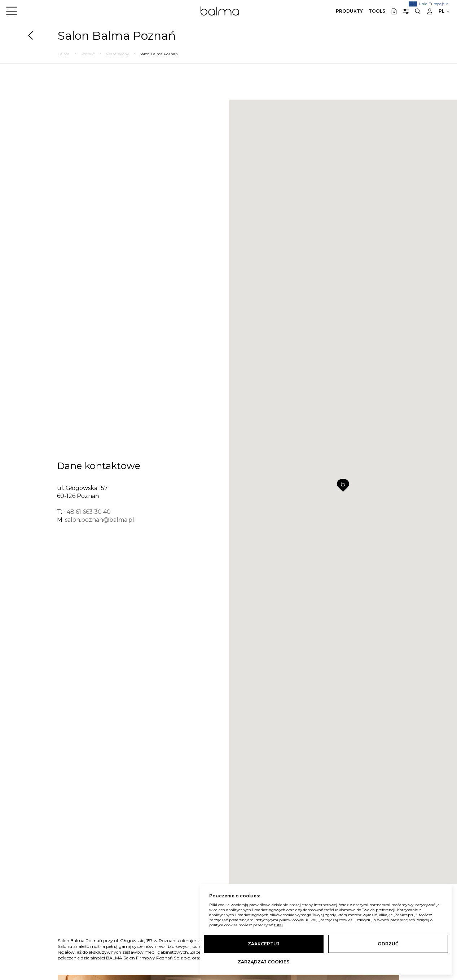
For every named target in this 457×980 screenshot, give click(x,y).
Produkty (349, 11)
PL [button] (441, 11)
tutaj (278, 925)
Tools (377, 11)
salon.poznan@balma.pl (100, 519)
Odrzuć (388, 944)
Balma (220, 11)
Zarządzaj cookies (263, 962)
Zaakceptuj (264, 944)
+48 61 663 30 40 (87, 511)
